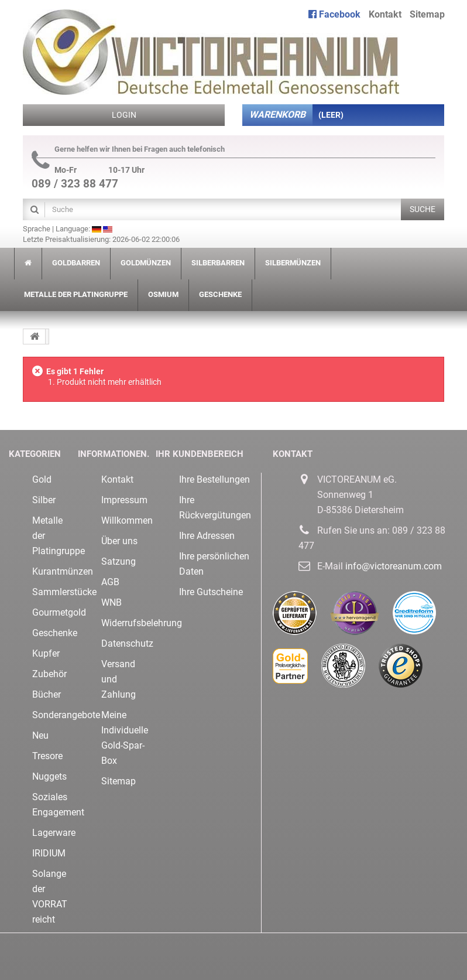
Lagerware (54, 833)
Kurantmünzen (63, 571)
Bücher (47, 694)
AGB (110, 582)
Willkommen (127, 520)
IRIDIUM (49, 853)
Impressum (124, 500)
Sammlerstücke (64, 592)
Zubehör (49, 674)
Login (124, 115)
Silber (44, 500)
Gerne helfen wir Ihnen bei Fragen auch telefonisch (128, 149)
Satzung (119, 561)
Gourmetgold (59, 612)
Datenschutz (127, 643)
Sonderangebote (66, 715)
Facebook (334, 14)
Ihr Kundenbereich (200, 454)
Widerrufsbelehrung (142, 623)
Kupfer (46, 653)
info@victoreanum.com (394, 566)
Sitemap (427, 14)
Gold (42, 479)
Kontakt (385, 14)
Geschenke (55, 633)
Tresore (47, 756)
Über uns (119, 541)
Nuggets (49, 776)
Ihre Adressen (207, 536)
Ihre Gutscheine (211, 592)
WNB (111, 602)
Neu (40, 735)
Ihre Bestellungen (214, 479)
